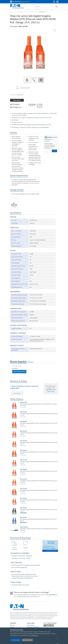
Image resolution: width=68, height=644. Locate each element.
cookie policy (35, 635)
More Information (27, 640)
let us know (52, 595)
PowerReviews (31, 362)
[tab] (26, 387)
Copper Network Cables (31, 12)
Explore (54, 151)
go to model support (51, 551)
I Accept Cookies (15, 640)
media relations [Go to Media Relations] (31, 625)
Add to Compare (15, 104)
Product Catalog (19, 12)
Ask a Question (17, 393)
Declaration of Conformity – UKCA (20, 558)
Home (12, 12)
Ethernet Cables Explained (18, 567)
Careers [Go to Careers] (12, 627)
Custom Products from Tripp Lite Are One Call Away (25, 565)
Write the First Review (19, 372)
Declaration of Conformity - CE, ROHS (21, 556)
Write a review (20, 95)
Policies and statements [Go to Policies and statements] (33, 627)
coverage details (44, 127)
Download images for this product (20, 585)
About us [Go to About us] (12, 625)
